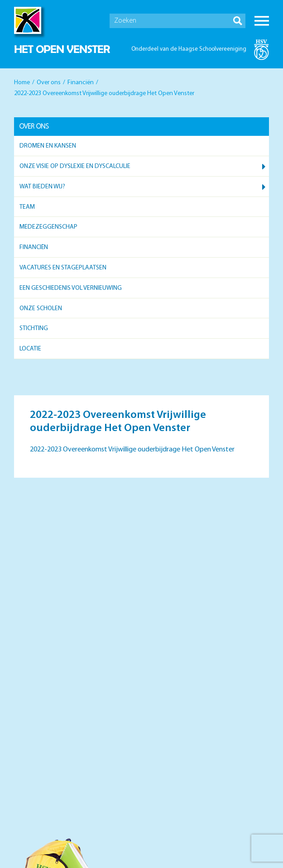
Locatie (30, 349)
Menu (262, 21)
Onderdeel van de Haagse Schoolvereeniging (189, 49)
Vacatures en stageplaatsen (63, 268)
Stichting (34, 328)
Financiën (81, 83)
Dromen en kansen (48, 146)
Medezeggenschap (48, 227)
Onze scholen (41, 309)
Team (27, 207)
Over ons (49, 83)
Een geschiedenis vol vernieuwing (71, 288)
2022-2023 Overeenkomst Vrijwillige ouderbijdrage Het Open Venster (132, 450)
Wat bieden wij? (42, 187)
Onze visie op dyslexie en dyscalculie (75, 166)
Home (22, 83)
